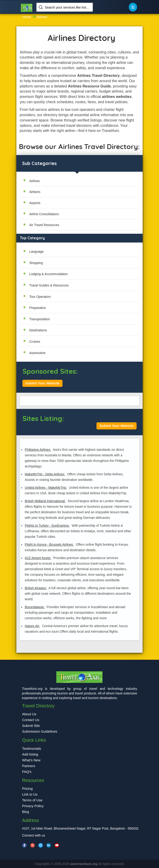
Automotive (37, 353)
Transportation (40, 319)
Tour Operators (40, 297)
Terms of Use (32, 800)
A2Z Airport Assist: (38, 558)
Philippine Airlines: (38, 450)
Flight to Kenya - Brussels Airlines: (49, 544)
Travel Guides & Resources (49, 285)
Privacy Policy (33, 806)
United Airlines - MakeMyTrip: (46, 488)
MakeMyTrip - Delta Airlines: (45, 474)
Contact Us (31, 720)
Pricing (27, 789)
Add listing (30, 754)
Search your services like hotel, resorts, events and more (67, 7)
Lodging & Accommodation (49, 274)
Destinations (38, 330)
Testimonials (32, 748)
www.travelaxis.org (84, 864)
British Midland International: (45, 501)
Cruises (35, 342)
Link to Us (30, 794)
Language (36, 252)
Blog (26, 812)
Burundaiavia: (35, 607)
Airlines (42, 17)
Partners (29, 766)
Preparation (38, 308)
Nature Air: (32, 626)
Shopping (36, 263)
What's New (31, 760)
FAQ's (27, 772)
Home (27, 17)
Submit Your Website (43, 383)
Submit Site (31, 726)
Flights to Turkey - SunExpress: (47, 526)
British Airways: (36, 588)
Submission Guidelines (40, 731)
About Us (29, 714)
